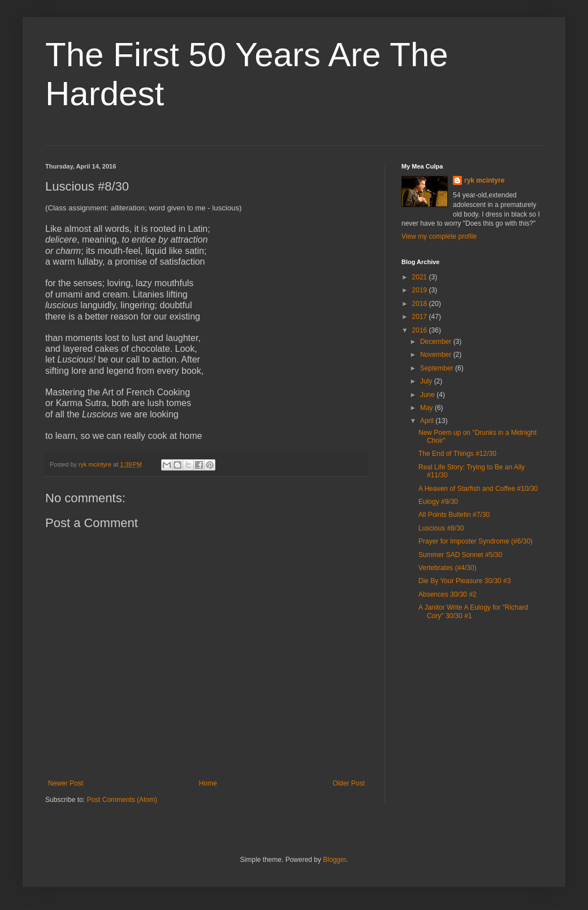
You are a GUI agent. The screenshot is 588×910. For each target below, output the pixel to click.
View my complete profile (439, 236)
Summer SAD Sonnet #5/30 (460, 555)
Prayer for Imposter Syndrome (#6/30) (475, 541)
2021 (421, 277)
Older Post (349, 783)
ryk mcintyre (484, 180)
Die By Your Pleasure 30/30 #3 (464, 581)
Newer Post (66, 783)
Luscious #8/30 (441, 528)
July (427, 381)
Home (208, 783)
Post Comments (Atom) (122, 800)
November (437, 355)
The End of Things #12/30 (457, 454)
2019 (421, 290)
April (428, 421)
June (428, 395)
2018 (421, 304)
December (437, 342)
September (438, 368)
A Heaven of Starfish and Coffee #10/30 (478, 489)
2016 (421, 330)
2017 (421, 317)
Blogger (334, 860)
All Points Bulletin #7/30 (454, 515)
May (427, 408)
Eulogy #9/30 (438, 502)
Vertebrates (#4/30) (448, 568)
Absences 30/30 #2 (448, 594)
